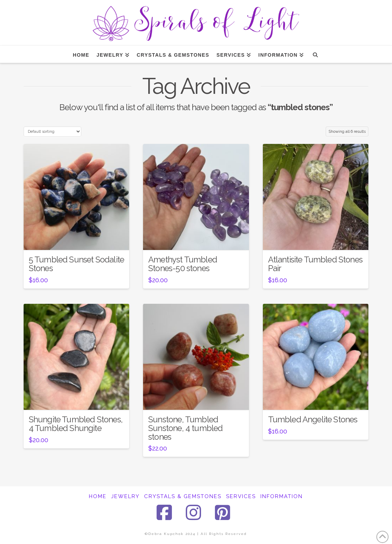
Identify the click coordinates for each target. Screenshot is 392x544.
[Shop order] (52, 132)
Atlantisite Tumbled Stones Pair (315, 264)
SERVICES (241, 496)
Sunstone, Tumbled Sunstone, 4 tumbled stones (185, 428)
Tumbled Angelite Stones (313, 420)
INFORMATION (282, 496)
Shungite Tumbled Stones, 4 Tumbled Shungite (76, 424)
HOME (98, 496)
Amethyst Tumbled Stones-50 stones (183, 264)
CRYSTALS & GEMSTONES (183, 496)
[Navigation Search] (315, 54)
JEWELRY (125, 496)
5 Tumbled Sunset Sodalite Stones (76, 264)
